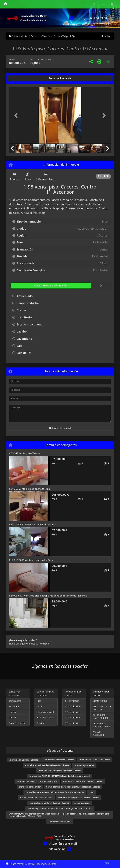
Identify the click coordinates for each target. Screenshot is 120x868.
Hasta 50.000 (100, 701)
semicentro (15, 701)
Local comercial (45, 712)
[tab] (21, 78)
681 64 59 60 (99, 18)
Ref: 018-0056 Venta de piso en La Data (31, 560)
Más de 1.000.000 (98, 733)
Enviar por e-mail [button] (60, 428)
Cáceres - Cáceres (40, 36)
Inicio (13, 36)
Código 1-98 (68, 36)
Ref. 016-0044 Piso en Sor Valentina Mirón (32, 524)
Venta (24, 36)
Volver (107, 36)
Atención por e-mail (60, 844)
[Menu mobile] (5, 4)
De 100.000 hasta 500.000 (101, 716)
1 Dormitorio (72, 701)
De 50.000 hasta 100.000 (102, 708)
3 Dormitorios (73, 712)
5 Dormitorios (73, 723)
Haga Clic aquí (17, 644)
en (24, 760)
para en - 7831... (59, 815)
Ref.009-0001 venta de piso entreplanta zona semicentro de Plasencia (48, 596)
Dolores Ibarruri (17, 723)
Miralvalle (14, 706)
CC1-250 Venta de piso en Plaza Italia (30, 489)
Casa (39, 706)
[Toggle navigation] (112, 4)
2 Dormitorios (73, 706)
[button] (17, 116)
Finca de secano (46, 717)
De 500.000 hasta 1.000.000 (102, 725)
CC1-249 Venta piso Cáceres (25, 453)
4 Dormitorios (73, 717)
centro (12, 712)
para (84, 765)
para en (60, 771)
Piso (56, 36)
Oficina (41, 723)
